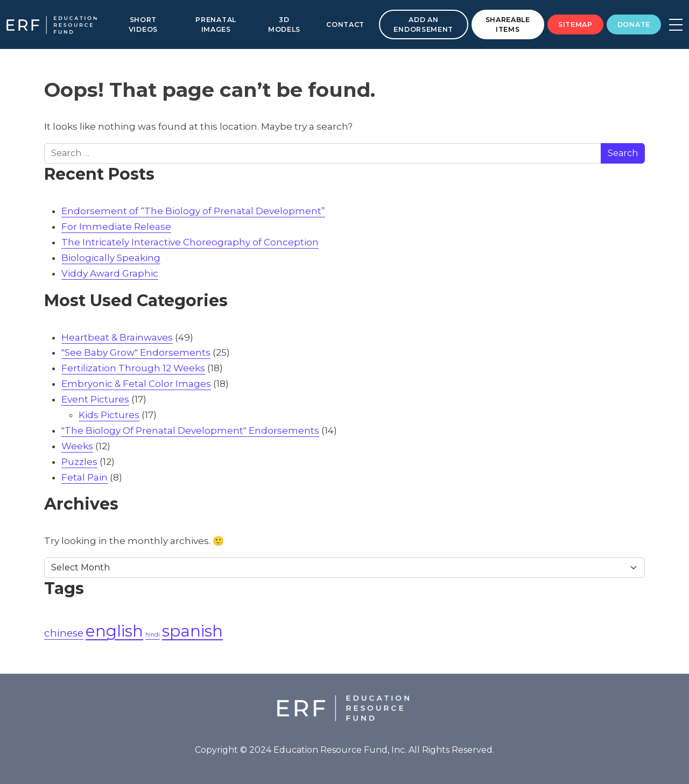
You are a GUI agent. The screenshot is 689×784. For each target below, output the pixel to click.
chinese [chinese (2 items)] (64, 633)
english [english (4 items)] (114, 631)
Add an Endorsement (423, 24)
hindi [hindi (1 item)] (153, 635)
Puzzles (79, 462)
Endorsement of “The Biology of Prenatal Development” (193, 211)
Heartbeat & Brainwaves (117, 337)
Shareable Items (508, 24)
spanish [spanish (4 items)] (192, 631)
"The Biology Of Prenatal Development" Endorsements (190, 430)
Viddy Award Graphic (110, 273)
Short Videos (143, 24)
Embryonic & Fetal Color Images (136, 384)
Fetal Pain (85, 477)
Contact (345, 24)
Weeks (77, 446)
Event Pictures (95, 399)
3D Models (284, 24)
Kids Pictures (109, 415)
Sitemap (575, 24)
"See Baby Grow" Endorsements (136, 352)
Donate (634, 24)
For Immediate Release (116, 227)
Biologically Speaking (111, 258)
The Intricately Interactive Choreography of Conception (190, 242)
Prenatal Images (216, 24)
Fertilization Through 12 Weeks (133, 368)
